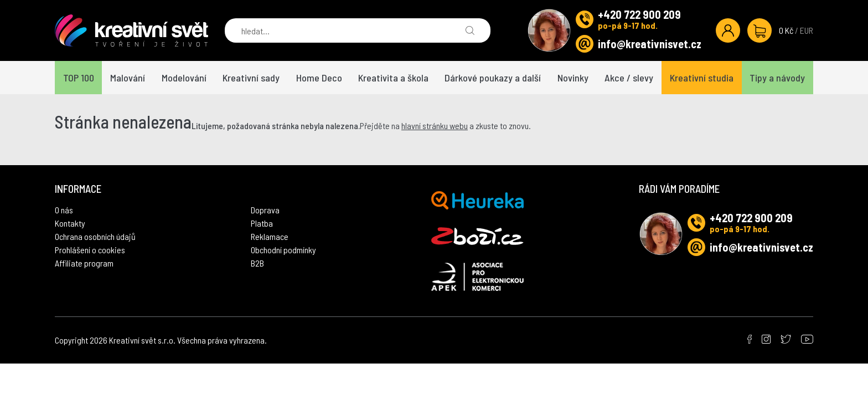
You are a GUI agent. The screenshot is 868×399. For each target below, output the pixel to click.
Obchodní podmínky (283, 250)
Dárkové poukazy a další (493, 78)
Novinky (573, 78)
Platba (262, 223)
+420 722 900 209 (639, 14)
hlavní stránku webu (435, 126)
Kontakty (70, 223)
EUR (807, 30)
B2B (257, 263)
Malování (128, 78)
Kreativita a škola (393, 78)
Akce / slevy (629, 78)
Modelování (184, 78)
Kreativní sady (251, 78)
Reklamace (270, 236)
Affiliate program (84, 263)
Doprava (265, 210)
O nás (64, 210)
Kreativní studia (702, 78)
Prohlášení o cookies (90, 250)
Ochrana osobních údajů (95, 236)
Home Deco (319, 78)
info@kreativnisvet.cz (650, 44)
